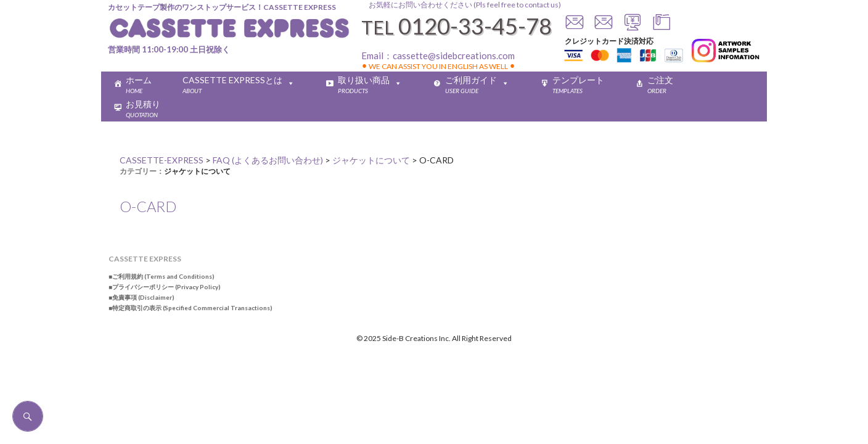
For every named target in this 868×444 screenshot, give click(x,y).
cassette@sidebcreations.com (454, 55)
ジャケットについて (197, 171)
